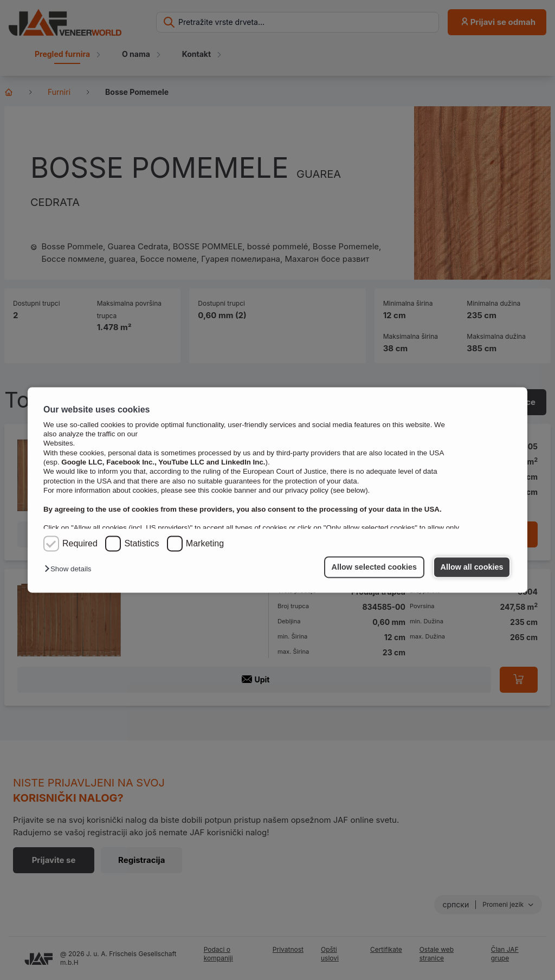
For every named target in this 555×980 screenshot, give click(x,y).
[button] (70, 569)
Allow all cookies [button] (472, 567)
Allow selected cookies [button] (375, 567)
